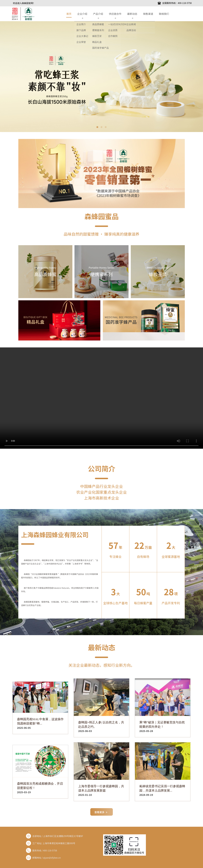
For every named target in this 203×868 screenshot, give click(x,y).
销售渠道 (148, 14)
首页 (69, 14)
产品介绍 (98, 14)
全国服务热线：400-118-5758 (175, 3)
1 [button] (97, 127)
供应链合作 (115, 14)
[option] (101, 77)
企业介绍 (82, 14)
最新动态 (132, 14)
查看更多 (101, 812)
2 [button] (102, 127)
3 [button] (106, 127)
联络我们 (164, 14)
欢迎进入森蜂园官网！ (24, 3)
